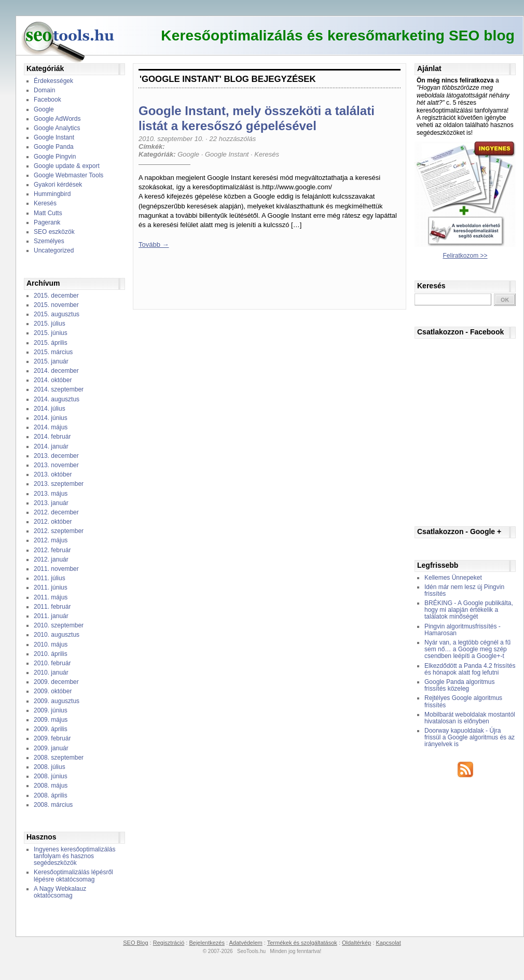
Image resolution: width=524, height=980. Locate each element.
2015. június (51, 333)
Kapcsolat (388, 943)
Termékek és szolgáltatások (302, 943)
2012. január (51, 559)
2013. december (56, 456)
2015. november (56, 305)
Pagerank (47, 222)
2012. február (52, 550)
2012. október (53, 522)
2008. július (50, 767)
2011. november (56, 569)
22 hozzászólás (233, 139)
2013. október (53, 474)
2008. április (51, 795)
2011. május (51, 597)
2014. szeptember (59, 389)
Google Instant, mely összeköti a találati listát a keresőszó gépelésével (257, 118)
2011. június (51, 587)
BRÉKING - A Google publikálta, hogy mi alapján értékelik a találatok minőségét (469, 610)
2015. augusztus (57, 314)
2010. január (51, 673)
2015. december (56, 296)
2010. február (52, 663)
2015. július (50, 324)
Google (44, 109)
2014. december (56, 371)
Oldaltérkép (356, 943)
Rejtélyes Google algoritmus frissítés (463, 701)
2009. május (51, 720)
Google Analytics (57, 128)
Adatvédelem (246, 943)
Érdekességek (53, 81)
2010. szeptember (59, 625)
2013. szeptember (59, 484)
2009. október (53, 691)
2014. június (51, 418)
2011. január (51, 616)
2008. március (53, 805)
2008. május (51, 786)
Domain (44, 90)
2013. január (51, 503)
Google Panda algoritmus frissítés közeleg (459, 685)
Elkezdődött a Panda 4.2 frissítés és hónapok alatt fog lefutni (470, 669)
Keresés (45, 203)
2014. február (52, 437)
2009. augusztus (57, 701)
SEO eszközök (54, 232)
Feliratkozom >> (465, 256)
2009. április (51, 729)
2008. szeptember (59, 758)
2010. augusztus (57, 635)
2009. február (52, 738)
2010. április (51, 654)
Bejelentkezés (207, 943)
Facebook (47, 100)
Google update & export (67, 166)
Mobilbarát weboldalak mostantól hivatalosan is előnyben (470, 718)
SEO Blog (135, 943)
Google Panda (54, 147)
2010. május (51, 645)
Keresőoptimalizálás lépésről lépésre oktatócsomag (73, 876)
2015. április (51, 343)
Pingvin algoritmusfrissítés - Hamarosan (463, 630)
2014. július (50, 409)
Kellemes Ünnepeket (453, 578)
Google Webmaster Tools (68, 175)
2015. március (53, 352)
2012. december (56, 512)
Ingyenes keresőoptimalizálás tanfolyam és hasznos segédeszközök (74, 856)
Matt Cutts (48, 213)
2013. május (51, 494)
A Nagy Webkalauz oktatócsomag (60, 892)
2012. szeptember (59, 531)
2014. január (51, 446)
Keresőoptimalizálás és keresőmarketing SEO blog (338, 36)
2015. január (51, 361)
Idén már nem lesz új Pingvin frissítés (464, 590)
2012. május (51, 540)
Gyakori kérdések (58, 185)
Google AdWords (57, 119)
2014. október (53, 380)
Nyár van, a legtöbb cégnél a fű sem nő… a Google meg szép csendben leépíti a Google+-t (467, 649)
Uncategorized (54, 250)
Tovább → (154, 244)
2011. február (52, 607)
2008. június (51, 776)
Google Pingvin (55, 157)
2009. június (51, 710)
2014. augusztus (57, 399)
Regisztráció (169, 943)
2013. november (56, 465)
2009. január (51, 748)
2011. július (50, 578)
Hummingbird (52, 194)
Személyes (49, 241)
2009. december (56, 682)
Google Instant (54, 137)
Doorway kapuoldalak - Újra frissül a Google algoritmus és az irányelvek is (470, 737)
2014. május (51, 427)
